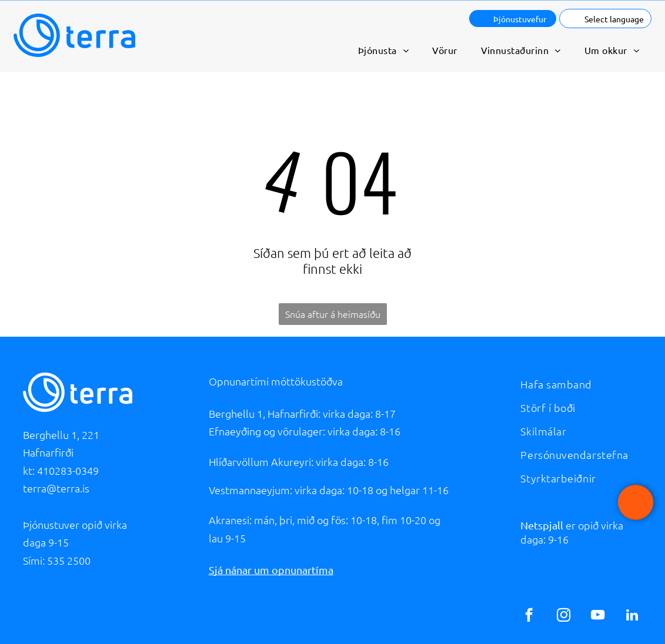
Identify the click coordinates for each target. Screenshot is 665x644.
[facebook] (529, 616)
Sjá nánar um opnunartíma (271, 570)
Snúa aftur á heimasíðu (333, 314)
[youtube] (598, 616)
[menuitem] (383, 50)
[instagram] (564, 616)
